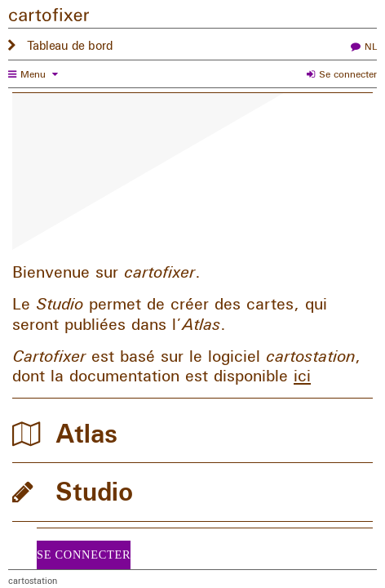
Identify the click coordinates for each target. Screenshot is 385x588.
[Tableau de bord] (192, 18)
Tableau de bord (70, 45)
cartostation (33, 581)
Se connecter (348, 74)
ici (302, 376)
